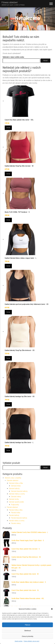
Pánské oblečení (12, 507)
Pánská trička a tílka (16, 510)
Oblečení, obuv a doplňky (13, 478)
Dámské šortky (14, 499)
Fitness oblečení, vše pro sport (31, 641)
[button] (52, 609)
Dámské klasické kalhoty (19, 491)
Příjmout (28, 625)
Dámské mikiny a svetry (17, 494)
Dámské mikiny (16, 497)
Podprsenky (15, 505)
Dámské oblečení (13, 480)
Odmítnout (28, 631)
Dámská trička (16, 486)
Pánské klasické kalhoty (19, 518)
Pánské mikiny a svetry (17, 521)
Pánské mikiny (16, 523)
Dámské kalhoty (14, 489)
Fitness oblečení (10, 2)
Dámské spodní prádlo (16, 502)
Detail (8, 128)
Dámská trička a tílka (16, 483)
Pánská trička (16, 513)
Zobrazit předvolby (27, 636)
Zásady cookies (19, 641)
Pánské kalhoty (14, 515)
